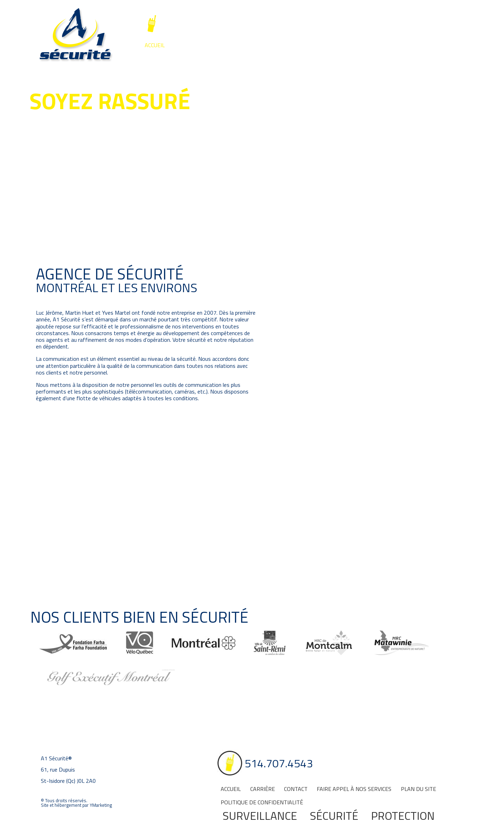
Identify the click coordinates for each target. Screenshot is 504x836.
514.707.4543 (201, 24)
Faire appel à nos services (288, 45)
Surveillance (182, 60)
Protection (403, 816)
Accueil (155, 45)
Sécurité (256, 60)
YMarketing (101, 805)
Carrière (190, 45)
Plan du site (418, 789)
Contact (226, 45)
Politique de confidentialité (262, 802)
